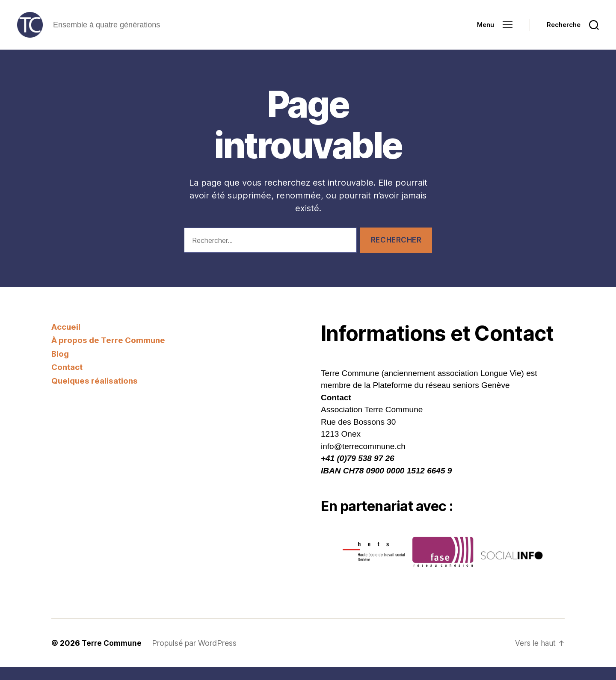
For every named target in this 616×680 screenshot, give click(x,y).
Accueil (66, 340)
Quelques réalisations (95, 394)
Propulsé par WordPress (197, 656)
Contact (68, 380)
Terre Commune (113, 656)
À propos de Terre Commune (108, 353)
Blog (60, 367)
